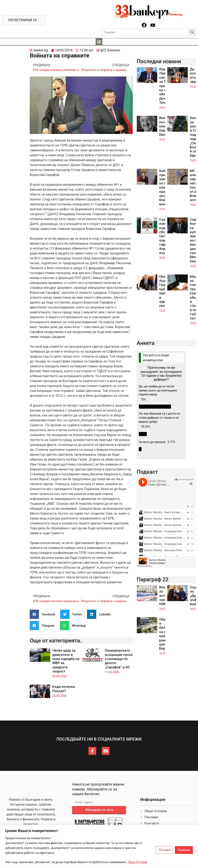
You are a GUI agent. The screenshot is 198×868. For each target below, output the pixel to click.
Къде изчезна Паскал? (63, 689)
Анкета (146, 343)
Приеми (184, 850)
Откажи (165, 850)
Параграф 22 (153, 579)
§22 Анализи (110, 50)
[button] (99, 42)
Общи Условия (137, 862)
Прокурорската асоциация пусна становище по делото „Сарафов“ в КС (119, 659)
